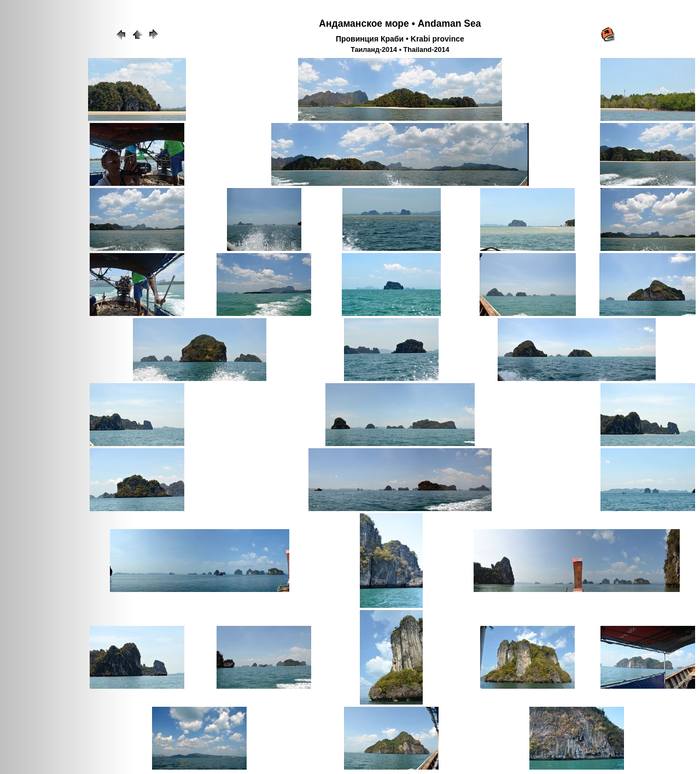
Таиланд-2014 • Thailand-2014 (400, 50)
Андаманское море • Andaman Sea (400, 24)
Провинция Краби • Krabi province (400, 39)
